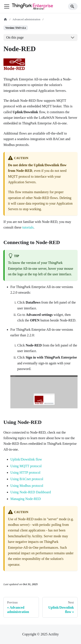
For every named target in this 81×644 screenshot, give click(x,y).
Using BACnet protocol (27, 479)
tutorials (28, 227)
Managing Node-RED (26, 499)
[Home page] (5, 20)
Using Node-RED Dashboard (31, 492)
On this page (15, 37)
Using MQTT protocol (26, 466)
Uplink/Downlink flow (26, 459)
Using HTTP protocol (25, 472)
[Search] (73, 6)
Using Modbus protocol (27, 486)
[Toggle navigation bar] (7, 6)
